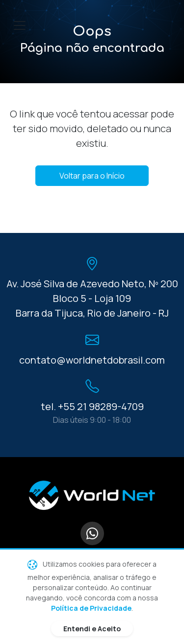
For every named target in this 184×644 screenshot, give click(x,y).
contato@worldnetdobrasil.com (92, 360)
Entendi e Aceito (92, 629)
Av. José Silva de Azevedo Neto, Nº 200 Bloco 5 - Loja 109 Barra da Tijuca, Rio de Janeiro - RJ (92, 298)
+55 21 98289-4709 (101, 406)
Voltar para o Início (92, 176)
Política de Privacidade (91, 608)
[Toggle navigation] (20, 25)
